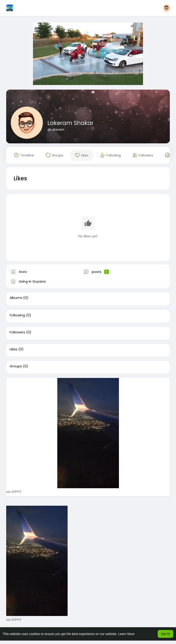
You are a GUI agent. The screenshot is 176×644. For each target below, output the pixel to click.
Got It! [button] (165, 634)
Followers (17, 332)
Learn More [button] (126, 634)
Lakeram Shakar (70, 123)
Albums (16, 298)
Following (17, 315)
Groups (16, 366)
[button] (167, 8)
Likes (14, 349)
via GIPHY (14, 492)
